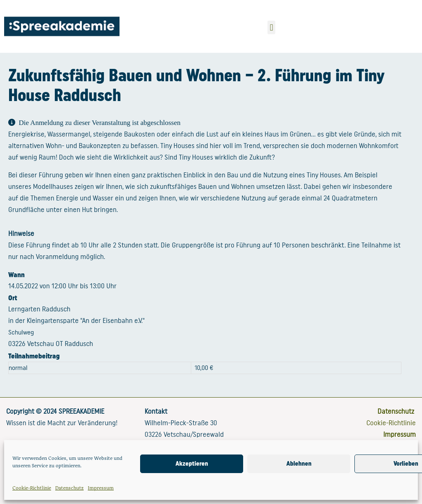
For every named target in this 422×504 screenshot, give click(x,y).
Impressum (101, 488)
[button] (271, 27)
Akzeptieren (192, 464)
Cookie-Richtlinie (32, 488)
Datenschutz (69, 488)
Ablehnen (299, 464)
